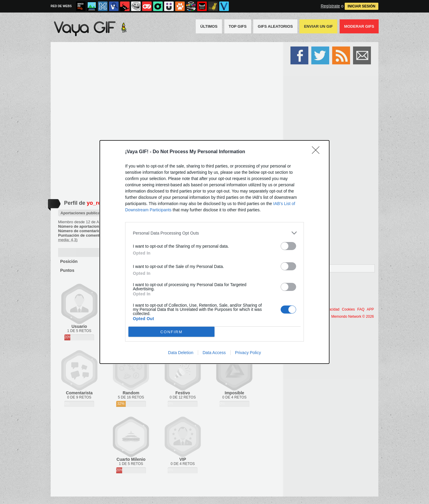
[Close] (318, 152)
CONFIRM (171, 332)
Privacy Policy (248, 353)
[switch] (288, 246)
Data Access (214, 353)
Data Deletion (181, 353)
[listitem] (214, 233)
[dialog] (214, 252)
